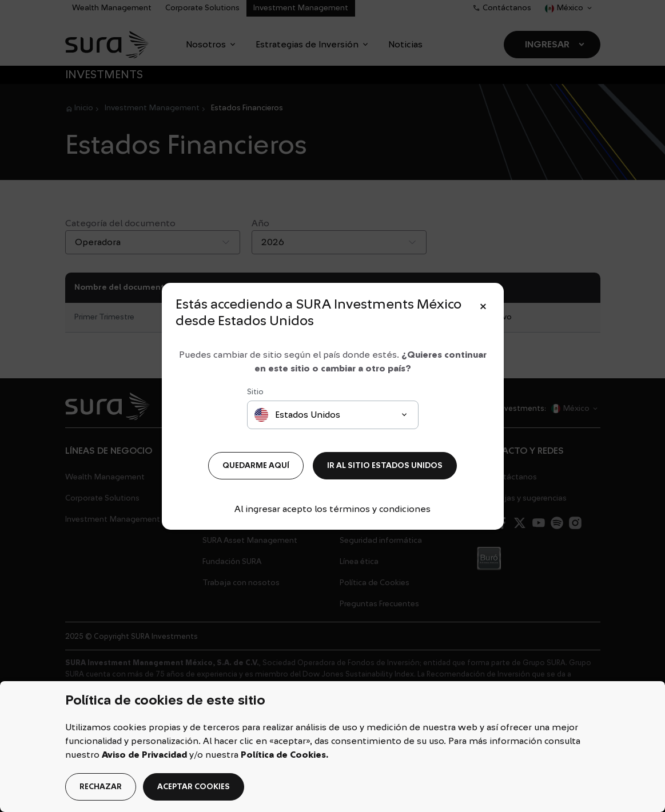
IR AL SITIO (385, 466)
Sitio (255, 392)
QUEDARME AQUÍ (256, 466)
